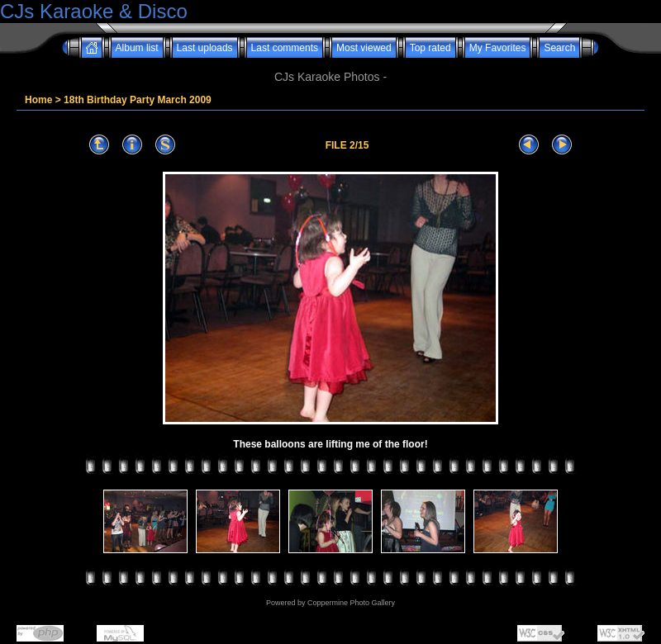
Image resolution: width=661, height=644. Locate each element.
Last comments (285, 48)
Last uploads (205, 48)
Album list (137, 48)
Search (559, 48)
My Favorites (498, 48)
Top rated (430, 48)
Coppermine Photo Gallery (351, 603)
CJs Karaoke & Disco (94, 11)
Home (38, 100)
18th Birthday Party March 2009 (138, 100)
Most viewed (364, 48)
